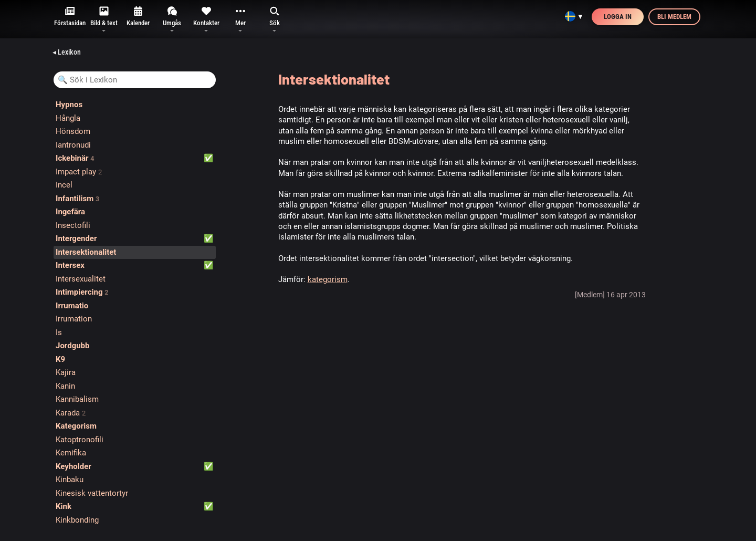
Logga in (618, 17)
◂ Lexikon (67, 52)
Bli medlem (674, 17)
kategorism (328, 279)
